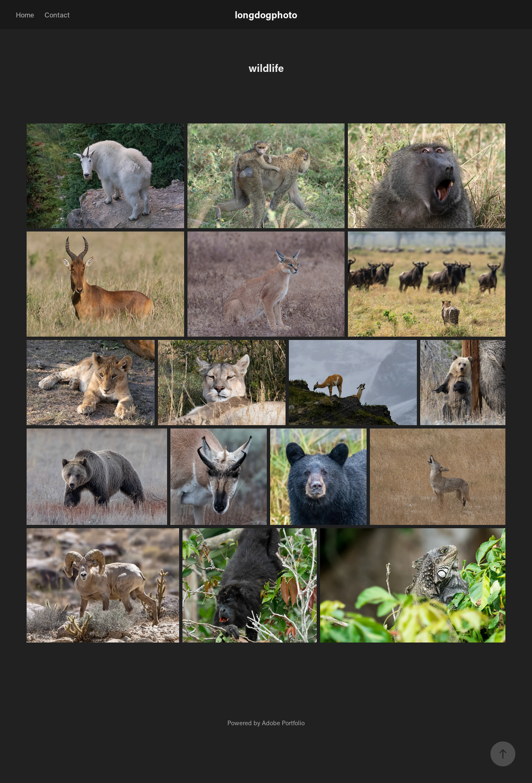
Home (25, 15)
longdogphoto (266, 15)
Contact (57, 15)
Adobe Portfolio (283, 723)
